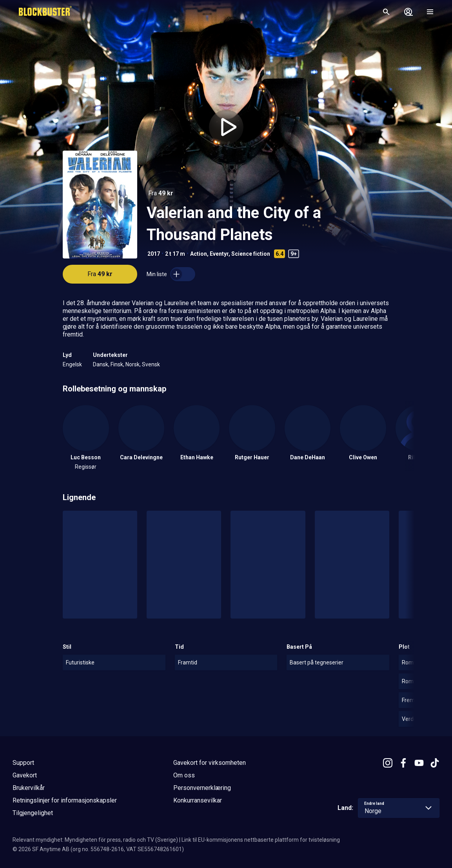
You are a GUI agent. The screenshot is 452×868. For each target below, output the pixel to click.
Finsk (117, 364)
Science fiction (251, 254)
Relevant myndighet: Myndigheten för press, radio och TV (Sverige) (95, 840)
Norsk (133, 364)
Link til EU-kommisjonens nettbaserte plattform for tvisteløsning (261, 840)
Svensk (151, 364)
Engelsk (72, 364)
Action (199, 254)
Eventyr (219, 254)
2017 (154, 254)
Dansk (101, 364)
